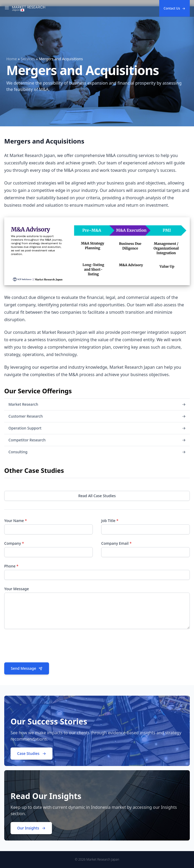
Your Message (17, 589)
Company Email (116, 543)
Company (14, 543)
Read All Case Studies (97, 496)
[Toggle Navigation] (7, 8)
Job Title (110, 521)
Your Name (16, 521)
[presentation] (44, 648)
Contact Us (174, 8)
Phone (11, 566)
